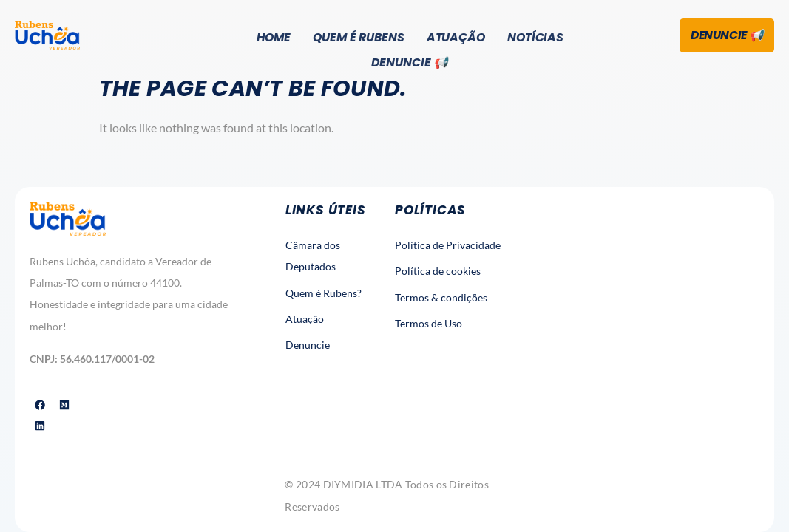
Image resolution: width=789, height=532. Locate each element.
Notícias (537, 37)
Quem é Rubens (359, 37)
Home (272, 37)
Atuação (457, 37)
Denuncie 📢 (410, 61)
